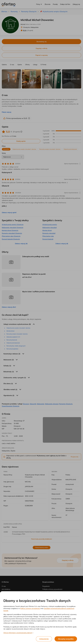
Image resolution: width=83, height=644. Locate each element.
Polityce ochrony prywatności (30, 608)
